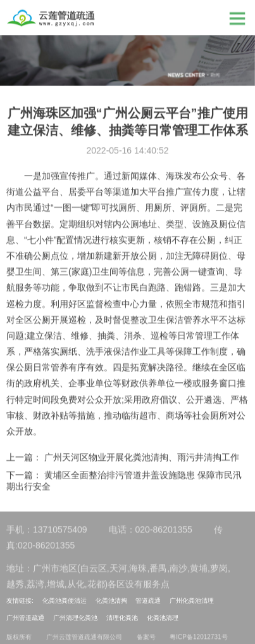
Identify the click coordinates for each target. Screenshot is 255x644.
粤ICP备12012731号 (198, 639)
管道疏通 (148, 601)
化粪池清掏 (111, 601)
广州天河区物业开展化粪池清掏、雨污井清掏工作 (142, 458)
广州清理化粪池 (75, 618)
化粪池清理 (163, 618)
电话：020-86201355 (151, 532)
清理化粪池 (122, 618)
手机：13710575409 (47, 532)
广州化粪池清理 (192, 601)
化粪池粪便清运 (65, 601)
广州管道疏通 (25, 618)
